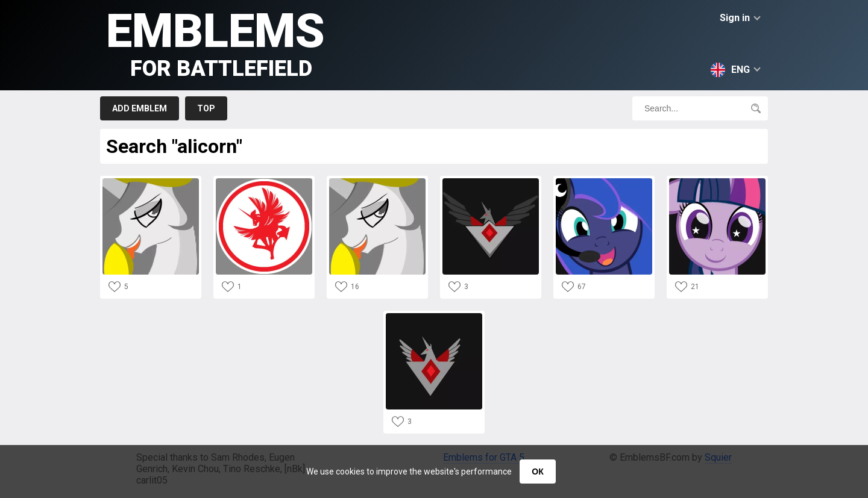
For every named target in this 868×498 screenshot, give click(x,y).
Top (206, 108)
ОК (537, 472)
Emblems (215, 42)
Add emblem (140, 108)
